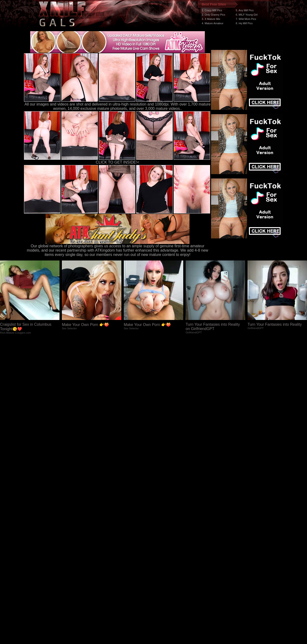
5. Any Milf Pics (245, 10)
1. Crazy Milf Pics (212, 10)
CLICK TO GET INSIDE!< (118, 162)
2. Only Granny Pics (213, 15)
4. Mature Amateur (213, 23)
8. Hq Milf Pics (244, 23)
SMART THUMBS (162, 553)
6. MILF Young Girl (247, 15)
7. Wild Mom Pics (246, 19)
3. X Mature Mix (211, 19)
